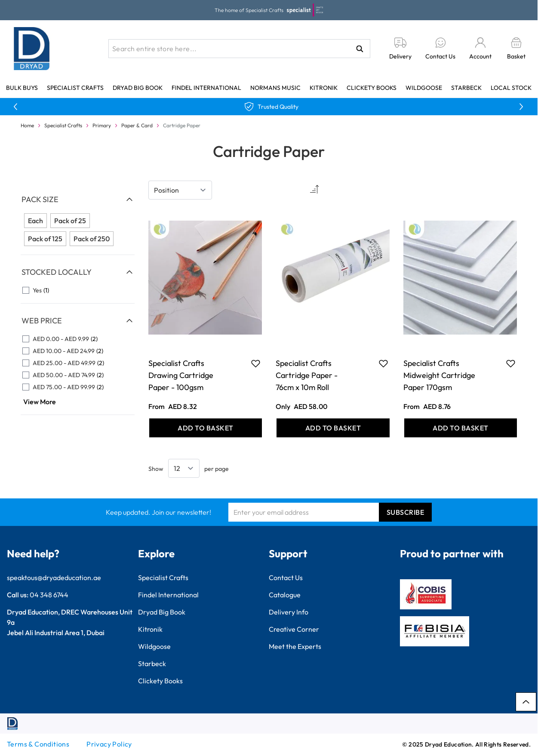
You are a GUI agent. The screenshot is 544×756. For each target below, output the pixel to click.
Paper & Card (137, 125)
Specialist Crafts (75, 88)
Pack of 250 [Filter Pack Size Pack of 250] (92, 239)
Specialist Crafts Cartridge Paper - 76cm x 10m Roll (307, 375)
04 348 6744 (49, 595)
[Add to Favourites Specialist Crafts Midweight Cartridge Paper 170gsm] (511, 363)
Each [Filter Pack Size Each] (35, 221)
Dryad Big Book (138, 88)
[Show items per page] (184, 468)
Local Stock (511, 88)
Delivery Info (289, 612)
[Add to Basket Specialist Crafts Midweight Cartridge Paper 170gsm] (461, 428)
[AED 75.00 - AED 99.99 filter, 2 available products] (78, 387)
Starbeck (466, 88)
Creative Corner (294, 629)
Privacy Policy (109, 744)
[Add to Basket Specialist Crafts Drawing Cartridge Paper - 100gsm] (206, 428)
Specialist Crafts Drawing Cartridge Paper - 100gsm (181, 375)
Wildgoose (424, 88)
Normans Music (275, 88)
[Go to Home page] (32, 49)
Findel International (206, 88)
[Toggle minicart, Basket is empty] (516, 49)
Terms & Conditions (38, 744)
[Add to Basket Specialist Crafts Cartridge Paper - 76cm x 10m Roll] (333, 428)
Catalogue (285, 595)
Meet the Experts (295, 646)
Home (27, 125)
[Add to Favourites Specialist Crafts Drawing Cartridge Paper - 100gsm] (256, 363)
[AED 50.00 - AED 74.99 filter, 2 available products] (78, 375)
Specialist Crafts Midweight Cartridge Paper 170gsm (439, 375)
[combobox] (239, 49)
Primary (102, 125)
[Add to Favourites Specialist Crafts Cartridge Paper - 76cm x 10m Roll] (383, 363)
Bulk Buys (22, 88)
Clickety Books (372, 88)
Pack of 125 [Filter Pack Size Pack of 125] (45, 239)
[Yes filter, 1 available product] (78, 290)
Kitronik (324, 88)
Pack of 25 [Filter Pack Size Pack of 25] (70, 221)
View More (40, 402)
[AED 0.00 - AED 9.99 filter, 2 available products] (78, 339)
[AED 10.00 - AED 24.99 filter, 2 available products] (78, 351)
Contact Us (286, 578)
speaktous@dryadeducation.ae (54, 578)
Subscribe (406, 512)
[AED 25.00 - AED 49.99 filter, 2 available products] (78, 363)
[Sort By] (180, 190)
